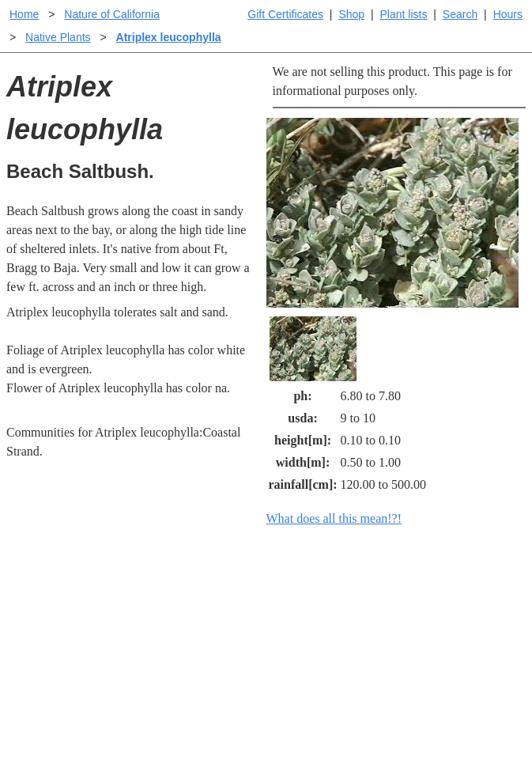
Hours (508, 14)
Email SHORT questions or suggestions (171, 737)
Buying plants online (322, 625)
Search (460, 14)
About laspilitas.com (451, 670)
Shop (351, 14)
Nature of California (112, 14)
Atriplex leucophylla (169, 37)
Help (282, 600)
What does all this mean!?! (334, 518)
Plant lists (404, 14)
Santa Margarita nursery (460, 644)
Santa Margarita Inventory (440, 609)
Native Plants (58, 37)
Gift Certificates (285, 14)
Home (24, 14)
